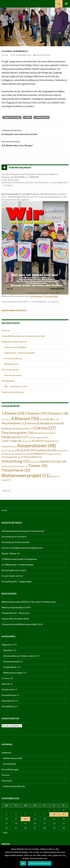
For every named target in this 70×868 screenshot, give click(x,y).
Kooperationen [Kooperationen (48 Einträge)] (37, 446)
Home (4, 510)
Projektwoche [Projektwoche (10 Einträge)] (45, 450)
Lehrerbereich (20, 51)
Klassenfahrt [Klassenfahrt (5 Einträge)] (51, 441)
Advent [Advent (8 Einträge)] (34, 423)
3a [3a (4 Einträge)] (4, 419)
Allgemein (7, 51)
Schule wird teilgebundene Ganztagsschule (22, 548)
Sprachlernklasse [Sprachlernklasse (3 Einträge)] (20, 466)
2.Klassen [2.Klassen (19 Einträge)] (36, 413)
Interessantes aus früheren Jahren (19, 656)
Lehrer (28, 117)
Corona (5, 678)
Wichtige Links (11, 364)
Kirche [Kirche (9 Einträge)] (38, 441)
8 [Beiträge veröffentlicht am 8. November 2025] (54, 814)
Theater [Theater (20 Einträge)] (38, 466)
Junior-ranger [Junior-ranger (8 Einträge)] (11, 441)
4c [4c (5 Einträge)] (56, 419)
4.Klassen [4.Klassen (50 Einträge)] (25, 418)
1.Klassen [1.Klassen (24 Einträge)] (13, 413)
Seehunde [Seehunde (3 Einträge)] (35, 462)
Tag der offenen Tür (11, 553)
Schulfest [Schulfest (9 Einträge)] (38, 454)
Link (6, 55)
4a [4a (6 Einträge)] (43, 419)
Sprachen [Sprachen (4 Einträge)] (7, 466)
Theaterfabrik (10, 667)
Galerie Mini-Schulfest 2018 (15, 619)
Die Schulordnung (13, 358)
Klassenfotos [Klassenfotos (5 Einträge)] (9, 446)
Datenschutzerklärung (12, 392)
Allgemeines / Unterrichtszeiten (20, 353)
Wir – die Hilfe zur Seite (16, 386)
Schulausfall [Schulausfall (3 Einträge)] (63, 451)
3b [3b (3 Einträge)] (9, 419)
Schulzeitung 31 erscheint (15, 302)
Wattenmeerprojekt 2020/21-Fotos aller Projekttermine (29, 602)
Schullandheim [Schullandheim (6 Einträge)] (33, 457)
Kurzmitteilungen (20, 167)
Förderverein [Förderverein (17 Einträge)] (15, 437)
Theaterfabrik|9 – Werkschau (16, 613)
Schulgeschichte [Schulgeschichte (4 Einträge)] (53, 454)
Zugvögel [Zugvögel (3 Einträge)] (6, 480)
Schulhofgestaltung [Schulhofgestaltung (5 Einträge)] (12, 457)
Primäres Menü (66, 4)
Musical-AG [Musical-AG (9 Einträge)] (25, 450)
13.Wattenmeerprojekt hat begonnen (19, 559)
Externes (6, 684)
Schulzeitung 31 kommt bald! (44, 296)
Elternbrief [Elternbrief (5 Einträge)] (40, 433)
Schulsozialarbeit (11, 661)
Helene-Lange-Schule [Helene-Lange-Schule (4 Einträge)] (39, 438)
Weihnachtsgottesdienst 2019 (16, 607)
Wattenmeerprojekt (13, 673)
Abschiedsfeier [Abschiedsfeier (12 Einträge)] (14, 423)
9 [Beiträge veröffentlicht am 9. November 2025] (64, 814)
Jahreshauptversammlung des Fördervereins (25, 183)
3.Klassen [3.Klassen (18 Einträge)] (58, 413)
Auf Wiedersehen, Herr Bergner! (35, 143)
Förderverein (8, 689)
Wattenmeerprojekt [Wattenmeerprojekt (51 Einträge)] (26, 475)
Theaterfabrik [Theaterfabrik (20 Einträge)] (16, 470)
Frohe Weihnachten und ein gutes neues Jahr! (24, 336)
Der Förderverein (10, 370)
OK (23, 863)
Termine (6, 330)
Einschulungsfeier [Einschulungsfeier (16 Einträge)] (17, 433)
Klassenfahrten (9, 695)
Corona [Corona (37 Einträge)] (45, 428)
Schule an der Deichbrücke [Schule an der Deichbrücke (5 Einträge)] (16, 454)
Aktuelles (8, 650)
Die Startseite (8, 381)
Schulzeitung (8, 706)
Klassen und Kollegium (15, 347)
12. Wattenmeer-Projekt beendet (17, 565)
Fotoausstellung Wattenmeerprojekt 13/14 (22, 624)
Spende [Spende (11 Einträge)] (48, 461)
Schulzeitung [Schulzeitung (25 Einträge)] (16, 461)
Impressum (7, 781)
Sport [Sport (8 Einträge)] (61, 462)
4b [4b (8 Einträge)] (50, 419)
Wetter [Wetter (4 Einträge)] (55, 476)
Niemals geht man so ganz (14, 570)
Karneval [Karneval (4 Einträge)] (27, 441)
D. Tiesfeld (8, 185)
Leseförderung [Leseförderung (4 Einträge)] (9, 451)
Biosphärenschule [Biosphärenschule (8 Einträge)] (52, 423)
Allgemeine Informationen (14, 342)
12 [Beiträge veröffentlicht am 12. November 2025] (25, 819)
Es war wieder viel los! (12, 576)
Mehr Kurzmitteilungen (15, 310)
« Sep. (5, 832)
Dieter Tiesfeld (43, 55)
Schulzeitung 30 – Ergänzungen (17, 581)
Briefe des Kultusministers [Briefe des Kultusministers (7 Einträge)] (17, 429)
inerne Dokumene (12, 117)
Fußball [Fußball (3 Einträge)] (52, 433)
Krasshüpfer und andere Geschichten (35, 132)
